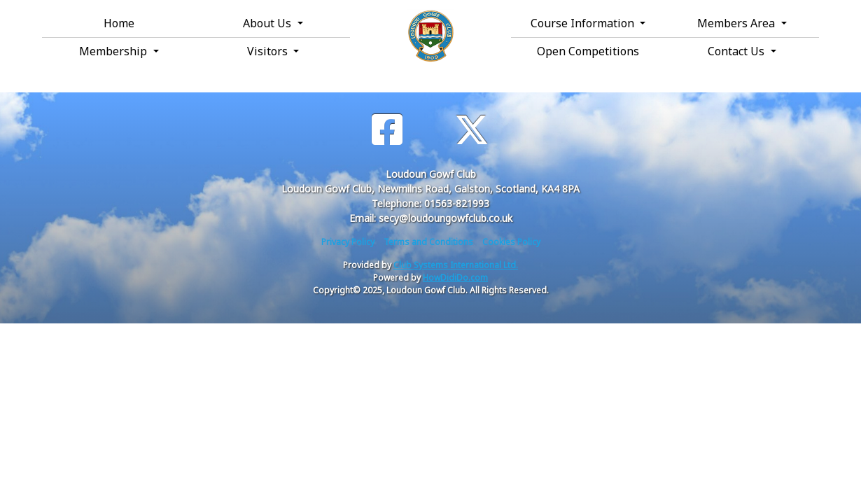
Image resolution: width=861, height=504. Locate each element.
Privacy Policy (348, 242)
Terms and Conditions (428, 242)
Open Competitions (588, 51)
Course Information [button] (584, 23)
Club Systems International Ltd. (456, 265)
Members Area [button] (737, 23)
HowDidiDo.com (455, 278)
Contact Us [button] (737, 51)
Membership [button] (114, 51)
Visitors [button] (269, 51)
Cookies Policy (511, 242)
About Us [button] (268, 23)
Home (119, 23)
